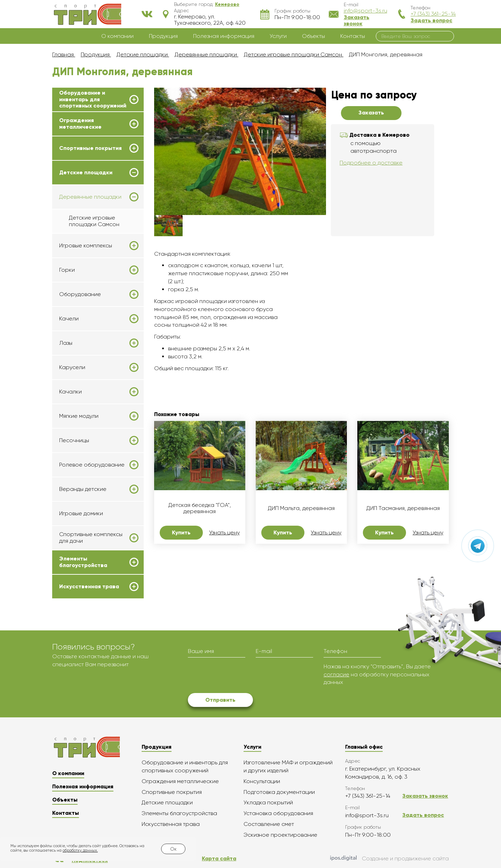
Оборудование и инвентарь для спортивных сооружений (93, 99)
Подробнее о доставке (371, 163)
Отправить (220, 700)
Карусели (72, 367)
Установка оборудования (278, 813)
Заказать (371, 113)
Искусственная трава (89, 587)
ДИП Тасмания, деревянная (403, 508)
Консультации (262, 781)
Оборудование (80, 294)
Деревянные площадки (90, 197)
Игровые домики (81, 513)
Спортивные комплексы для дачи (91, 537)
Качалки (70, 392)
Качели (69, 319)
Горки (67, 270)
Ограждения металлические (80, 124)
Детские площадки (86, 173)
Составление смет (269, 824)
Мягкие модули (79, 416)
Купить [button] (181, 532)
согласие (336, 674)
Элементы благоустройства (83, 562)
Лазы (66, 343)
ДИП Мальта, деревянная (301, 508)
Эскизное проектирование (280, 835)
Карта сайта (219, 858)
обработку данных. (80, 850)
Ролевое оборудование (92, 465)
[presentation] (241, 676)
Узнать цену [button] (224, 533)
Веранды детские (83, 489)
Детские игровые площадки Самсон (94, 221)
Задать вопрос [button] (431, 20)
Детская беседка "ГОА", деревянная (200, 508)
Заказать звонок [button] (357, 20)
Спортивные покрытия (90, 148)
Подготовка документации (279, 792)
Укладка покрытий (268, 802)
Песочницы (74, 440)
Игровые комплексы (86, 246)
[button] (227, 4)
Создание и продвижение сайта (389, 859)
